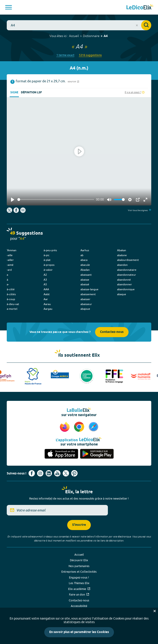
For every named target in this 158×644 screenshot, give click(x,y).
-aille (10, 255)
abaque (122, 294)
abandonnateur (127, 275)
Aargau (48, 309)
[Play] (13, 200)
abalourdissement (128, 260)
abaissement (88, 294)
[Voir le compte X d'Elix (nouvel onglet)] (66, 473)
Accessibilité (79, 606)
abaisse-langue (89, 289)
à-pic (47, 255)
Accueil (74, 36)
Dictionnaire (91, 36)
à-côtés (11, 294)
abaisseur (86, 304)
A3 (45, 280)
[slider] (56, 200)
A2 (45, 275)
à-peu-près (50, 250)
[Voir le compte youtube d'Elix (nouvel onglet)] (57, 473)
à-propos (49, 265)
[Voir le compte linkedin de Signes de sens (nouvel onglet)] (49, 473)
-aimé (10, 265)
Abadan (85, 270)
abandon (122, 265)
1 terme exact (65, 55)
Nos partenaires (79, 566)
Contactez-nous (112, 332)
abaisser (85, 299)
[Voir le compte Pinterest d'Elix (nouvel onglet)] (74, 473)
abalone (122, 255)
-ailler (10, 260)
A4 (106, 36)
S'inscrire (79, 525)
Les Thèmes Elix (79, 583)
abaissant (86, 275)
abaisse (85, 280)
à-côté (11, 289)
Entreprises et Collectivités (79, 572)
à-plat (47, 260)
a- (8, 284)
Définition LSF (31, 93)
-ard (9, 270)
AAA (46, 289)
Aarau (47, 304)
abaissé (85, 284)
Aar (46, 299)
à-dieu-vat (13, 304)
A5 (45, 284)
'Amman (12, 250)
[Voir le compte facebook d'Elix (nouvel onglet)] (32, 473)
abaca (84, 260)
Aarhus (85, 250)
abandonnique (126, 289)
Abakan (122, 250)
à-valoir (48, 270)
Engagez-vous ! (79, 577)
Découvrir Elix (79, 560)
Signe (14, 93)
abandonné (124, 280)
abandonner (125, 284)
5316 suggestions (90, 55)
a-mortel (12, 309)
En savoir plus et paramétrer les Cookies (79, 632)
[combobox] (79, 25)
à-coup (11, 299)
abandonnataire (127, 270)
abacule (85, 265)
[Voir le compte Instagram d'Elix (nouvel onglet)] (40, 473)
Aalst (47, 294)
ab (82, 255)
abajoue (85, 309)
